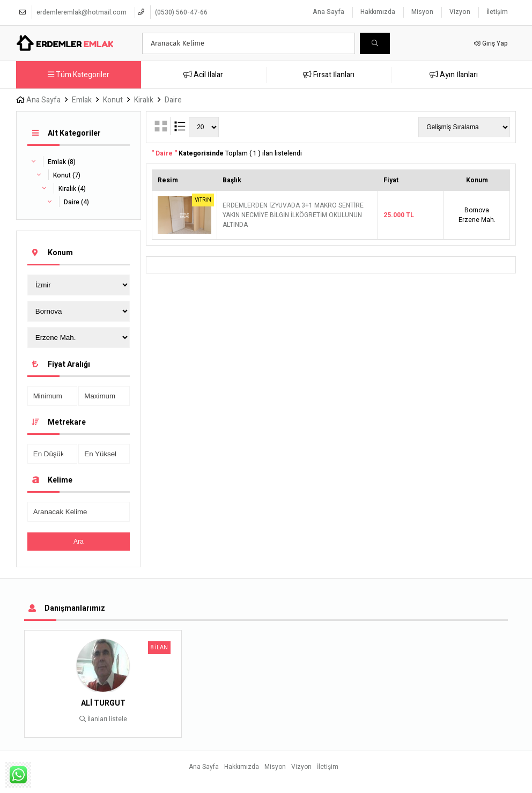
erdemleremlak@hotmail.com (82, 12)
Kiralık (144, 100)
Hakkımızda (378, 12)
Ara (79, 542)
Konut (113, 100)
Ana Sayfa (328, 12)
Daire (173, 100)
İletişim (497, 12)
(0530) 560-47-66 (181, 12)
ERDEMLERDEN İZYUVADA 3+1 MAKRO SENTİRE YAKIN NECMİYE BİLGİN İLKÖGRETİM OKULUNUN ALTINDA (293, 215)
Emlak (82, 100)
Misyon (422, 12)
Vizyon (460, 12)
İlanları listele (103, 719)
